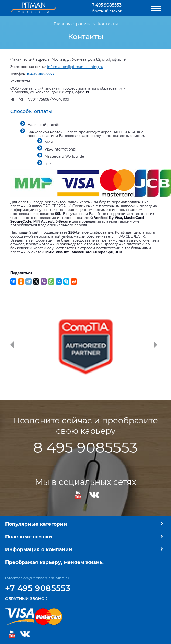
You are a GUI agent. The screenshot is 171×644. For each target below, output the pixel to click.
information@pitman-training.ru (75, 67)
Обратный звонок (106, 11)
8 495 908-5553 (41, 74)
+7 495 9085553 (106, 5)
